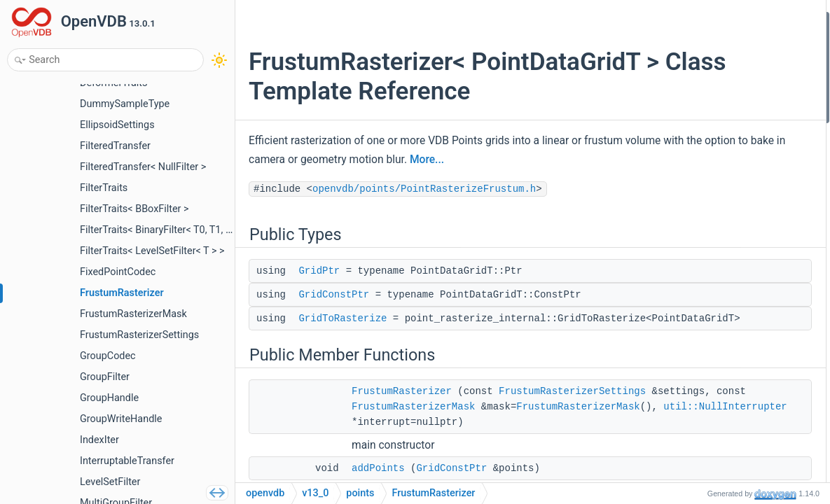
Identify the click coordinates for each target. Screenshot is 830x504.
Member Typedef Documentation (735, 339)
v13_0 (315, 493)
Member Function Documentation (737, 451)
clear (689, 170)
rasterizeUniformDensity (729, 226)
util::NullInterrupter (413, 468)
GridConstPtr (334, 295)
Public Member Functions (720, 95)
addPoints (699, 133)
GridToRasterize (343, 318)
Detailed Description (709, 320)
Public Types (693, 20)
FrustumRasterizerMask (413, 437)
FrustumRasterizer (402, 407)
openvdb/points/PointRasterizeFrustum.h (424, 189)
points (360, 493)
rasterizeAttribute (715, 264)
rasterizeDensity (712, 245)
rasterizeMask (708, 301)
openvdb (265, 493)
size (686, 189)
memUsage (702, 208)
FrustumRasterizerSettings (425, 422)
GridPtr (319, 271)
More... (589, 160)
